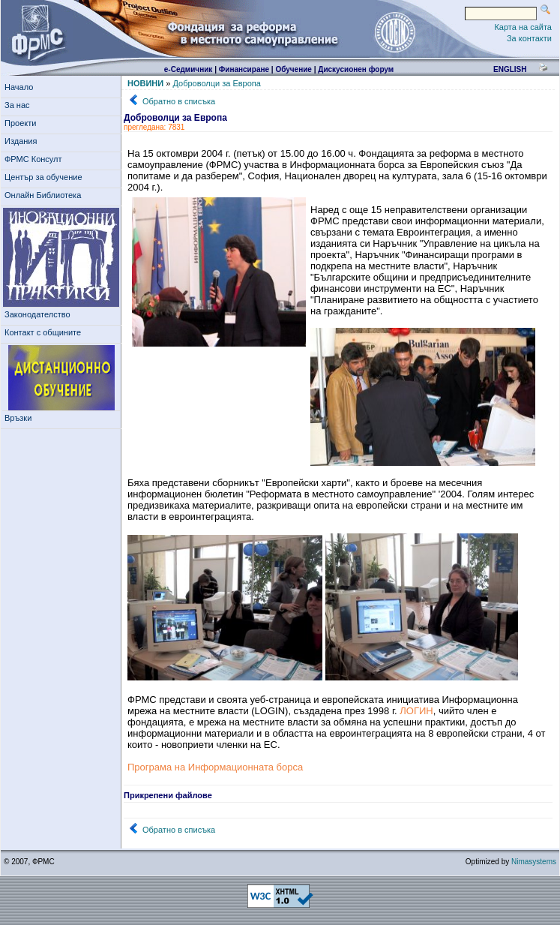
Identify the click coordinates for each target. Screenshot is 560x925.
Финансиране (244, 69)
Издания (23, 141)
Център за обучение (46, 177)
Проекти (23, 123)
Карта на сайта (523, 27)
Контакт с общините (43, 332)
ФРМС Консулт (36, 159)
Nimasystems (534, 862)
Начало (19, 87)
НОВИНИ (145, 83)
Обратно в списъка (179, 101)
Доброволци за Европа (216, 83)
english (510, 69)
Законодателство (37, 314)
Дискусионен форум (356, 69)
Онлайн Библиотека (43, 195)
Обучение (293, 69)
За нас (19, 105)
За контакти (529, 38)
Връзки (20, 418)
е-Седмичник (189, 69)
